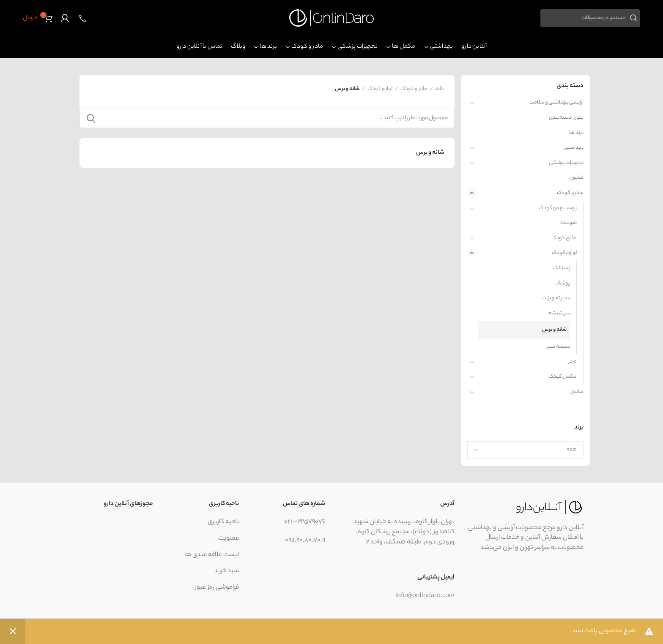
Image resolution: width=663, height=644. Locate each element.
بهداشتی (574, 148)
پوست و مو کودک (558, 208)
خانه (440, 89)
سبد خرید (226, 571)
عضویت (229, 539)
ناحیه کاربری (223, 522)
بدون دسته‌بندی (566, 118)
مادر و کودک (570, 193)
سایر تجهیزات (556, 298)
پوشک (563, 283)
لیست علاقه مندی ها (212, 555)
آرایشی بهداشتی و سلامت (556, 102)
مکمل (577, 392)
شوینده (568, 223)
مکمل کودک (563, 377)
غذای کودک (564, 238)
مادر (573, 362)
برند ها (576, 133)
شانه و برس (554, 330)
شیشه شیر (559, 347)
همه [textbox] (572, 449)
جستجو (91, 118)
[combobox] (526, 450)
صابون (576, 178)
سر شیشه (559, 313)
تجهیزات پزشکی (566, 163)
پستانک (562, 268)
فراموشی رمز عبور (217, 588)
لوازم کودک (564, 253)
